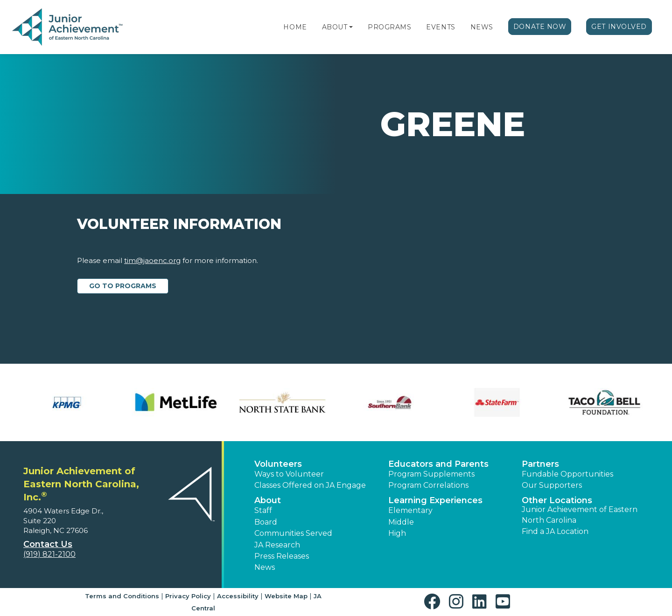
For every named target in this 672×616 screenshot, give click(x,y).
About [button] (268, 500)
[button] (351, 27)
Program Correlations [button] (428, 485)
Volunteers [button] (278, 464)
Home (295, 27)
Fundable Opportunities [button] (567, 474)
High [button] (397, 533)
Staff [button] (263, 510)
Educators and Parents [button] (438, 464)
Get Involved (619, 27)
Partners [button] (540, 464)
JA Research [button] (277, 545)
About (335, 27)
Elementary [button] (410, 510)
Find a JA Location (555, 531)
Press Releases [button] (282, 556)
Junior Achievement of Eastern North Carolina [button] (580, 515)
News (482, 27)
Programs (389, 27)
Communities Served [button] (293, 533)
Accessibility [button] (238, 596)
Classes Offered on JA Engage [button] (310, 485)
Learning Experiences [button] (435, 500)
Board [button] (266, 522)
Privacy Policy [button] (188, 596)
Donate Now (540, 27)
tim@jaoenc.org (152, 260)
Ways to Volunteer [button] (289, 474)
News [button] (265, 567)
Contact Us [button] (48, 544)
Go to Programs (123, 286)
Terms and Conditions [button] (122, 596)
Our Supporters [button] (552, 485)
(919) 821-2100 (49, 554)
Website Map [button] (286, 596)
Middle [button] (401, 522)
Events (441, 27)
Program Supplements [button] (431, 474)
